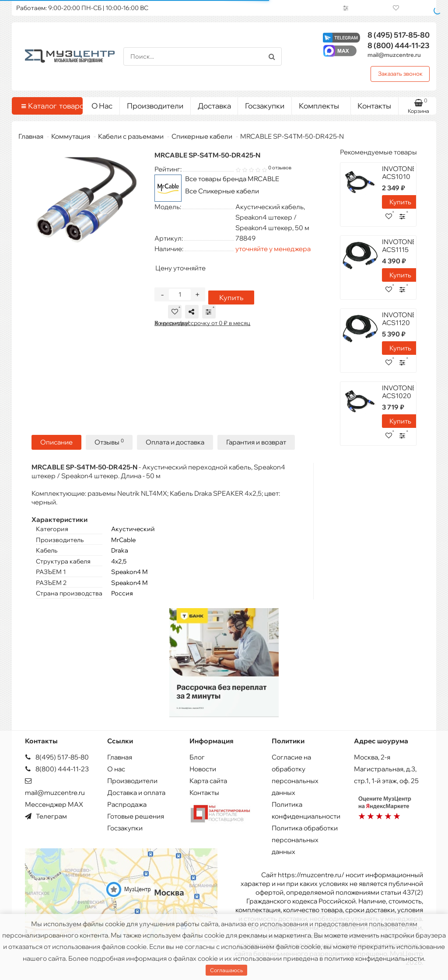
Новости (203, 769)
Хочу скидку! (172, 325)
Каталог (49, 106)
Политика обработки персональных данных (305, 840)
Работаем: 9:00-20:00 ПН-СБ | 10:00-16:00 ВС (82, 8)
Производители (155, 106)
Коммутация (71, 136)
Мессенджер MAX (54, 804)
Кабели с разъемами (131, 136)
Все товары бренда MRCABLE (232, 179)
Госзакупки (265, 106)
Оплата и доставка (175, 445)
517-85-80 (399, 35)
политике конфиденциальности (374, 958)
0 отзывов (280, 168)
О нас (116, 769)
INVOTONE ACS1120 (399, 319)
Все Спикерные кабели (222, 191)
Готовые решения (136, 816)
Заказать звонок (400, 73)
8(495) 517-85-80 (57, 757)
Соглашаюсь (226, 970)
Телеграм (46, 816)
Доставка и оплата (136, 793)
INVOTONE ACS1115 (399, 246)
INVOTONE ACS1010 (399, 173)
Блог (197, 757)
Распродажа (127, 804)
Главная (31, 136)
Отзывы (109, 445)
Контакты (374, 106)
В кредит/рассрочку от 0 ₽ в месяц (202, 325)
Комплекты (321, 104)
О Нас (102, 106)
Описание (56, 445)
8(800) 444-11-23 (57, 769)
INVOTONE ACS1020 (399, 392)
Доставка (214, 106)
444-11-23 (399, 45)
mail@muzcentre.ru (394, 55)
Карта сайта (208, 781)
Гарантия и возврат (256, 445)
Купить (229, 300)
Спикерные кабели (202, 136)
